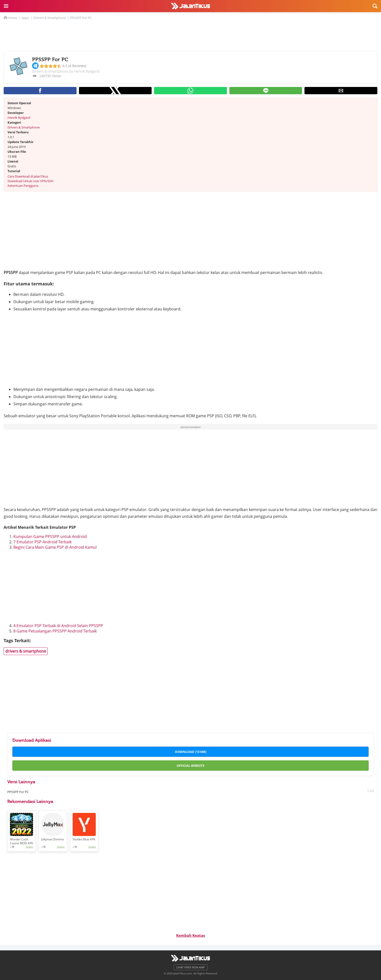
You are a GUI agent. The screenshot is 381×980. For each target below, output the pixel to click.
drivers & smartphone (26, 651)
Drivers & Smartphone (24, 127)
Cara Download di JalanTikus (28, 176)
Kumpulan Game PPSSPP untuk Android (50, 537)
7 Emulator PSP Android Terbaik (43, 542)
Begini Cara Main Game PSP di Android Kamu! (55, 547)
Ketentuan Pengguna (23, 186)
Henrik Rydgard (19, 118)
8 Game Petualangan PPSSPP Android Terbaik (55, 631)
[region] (190, 34)
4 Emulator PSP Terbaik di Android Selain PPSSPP (58, 626)
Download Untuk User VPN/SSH (30, 181)
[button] (6, 6)
